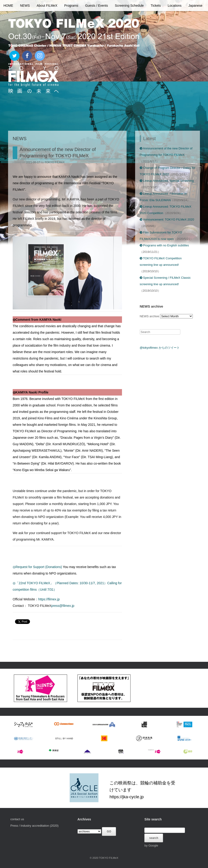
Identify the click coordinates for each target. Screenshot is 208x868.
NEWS (25, 6)
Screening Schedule (129, 6)
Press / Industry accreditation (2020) (34, 826)
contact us (17, 819)
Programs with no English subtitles (164, 245)
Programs (71, 6)
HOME (8, 6)
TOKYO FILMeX (55, 162)
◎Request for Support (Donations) (37, 567)
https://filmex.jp (49, 599)
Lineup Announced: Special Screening (167, 181)
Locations (175, 6)
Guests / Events (97, 6)
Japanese (195, 6)
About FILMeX (47, 6)
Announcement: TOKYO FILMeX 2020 (167, 219)
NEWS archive (150, 316)
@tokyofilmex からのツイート (160, 348)
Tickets (156, 6)
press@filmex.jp (63, 606)
